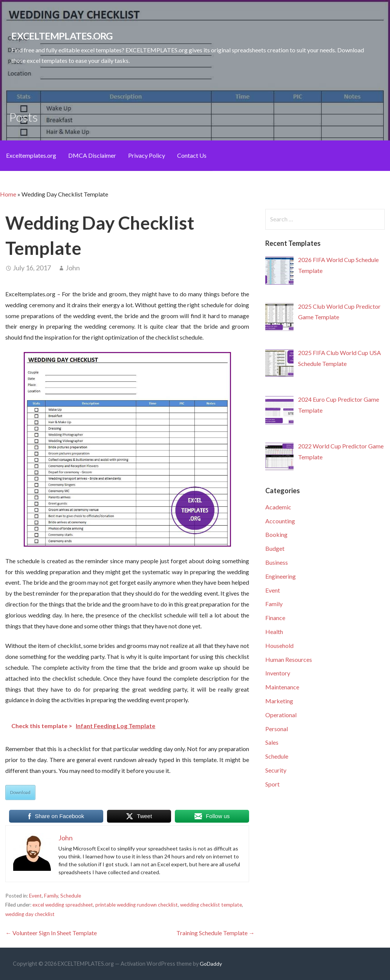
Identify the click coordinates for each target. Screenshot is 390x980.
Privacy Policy (147, 155)
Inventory (278, 673)
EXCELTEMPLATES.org (62, 36)
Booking (276, 534)
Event (35, 896)
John (73, 268)
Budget (275, 548)
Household (279, 645)
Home (8, 194)
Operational (281, 715)
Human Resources (289, 659)
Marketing (279, 701)
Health (274, 632)
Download (20, 792)
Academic (278, 507)
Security (276, 770)
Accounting (280, 521)
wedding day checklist (30, 914)
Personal (277, 729)
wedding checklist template (211, 905)
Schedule (71, 896)
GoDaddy (211, 964)
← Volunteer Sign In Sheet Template (51, 933)
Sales (272, 742)
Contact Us (192, 155)
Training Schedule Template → (216, 933)
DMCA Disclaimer (92, 155)
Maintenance (282, 687)
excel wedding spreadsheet (63, 905)
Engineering (281, 576)
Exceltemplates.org (31, 155)
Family (51, 896)
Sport (272, 784)
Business (277, 562)
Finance (275, 618)
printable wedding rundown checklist (137, 905)
